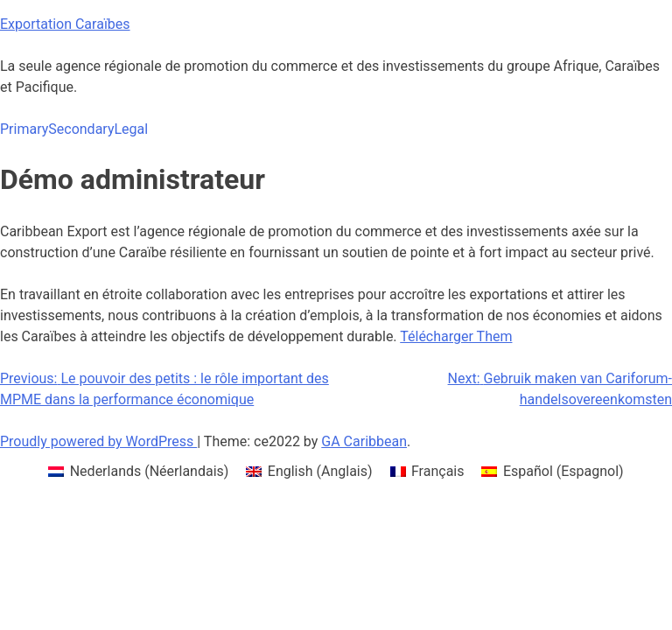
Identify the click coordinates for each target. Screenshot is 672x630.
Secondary (81, 129)
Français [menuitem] (438, 471)
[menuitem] (138, 472)
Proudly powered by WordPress (98, 441)
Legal (131, 129)
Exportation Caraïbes (65, 24)
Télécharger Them (456, 336)
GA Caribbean (364, 441)
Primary (24, 129)
